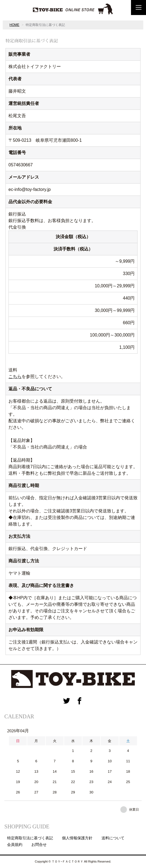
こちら (15, 377)
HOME (14, 25)
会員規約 (15, 845)
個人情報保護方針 (77, 838)
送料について (113, 838)
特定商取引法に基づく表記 (30, 838)
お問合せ (39, 845)
